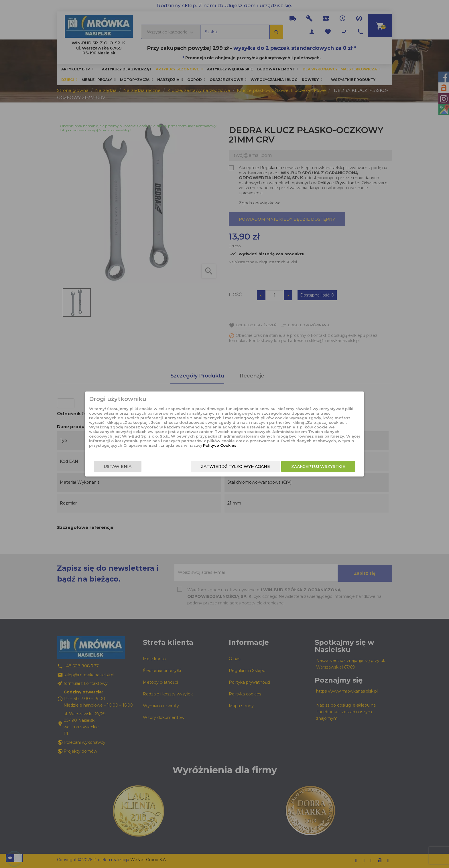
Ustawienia (118, 466)
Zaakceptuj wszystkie (318, 466)
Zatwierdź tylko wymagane (235, 466)
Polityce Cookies (220, 445)
